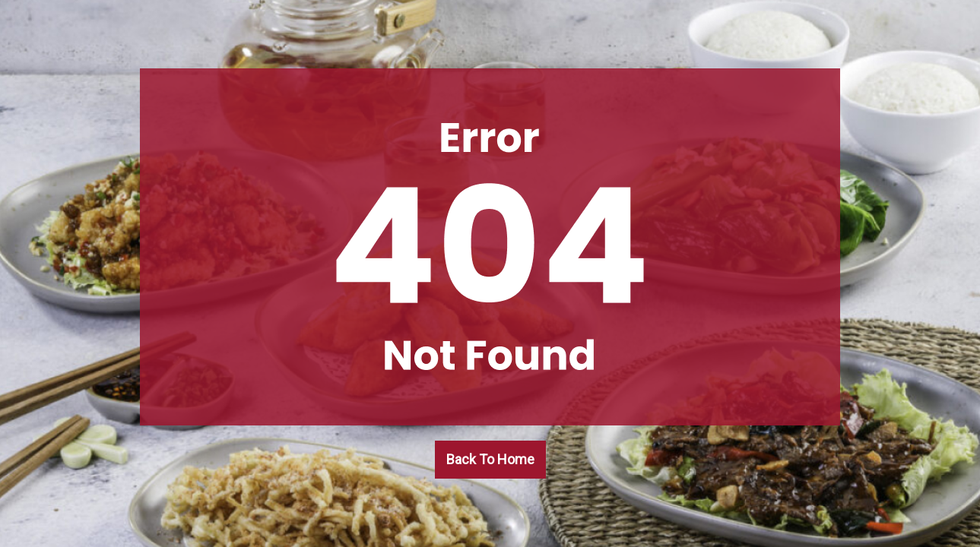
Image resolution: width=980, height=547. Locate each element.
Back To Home (490, 459)
